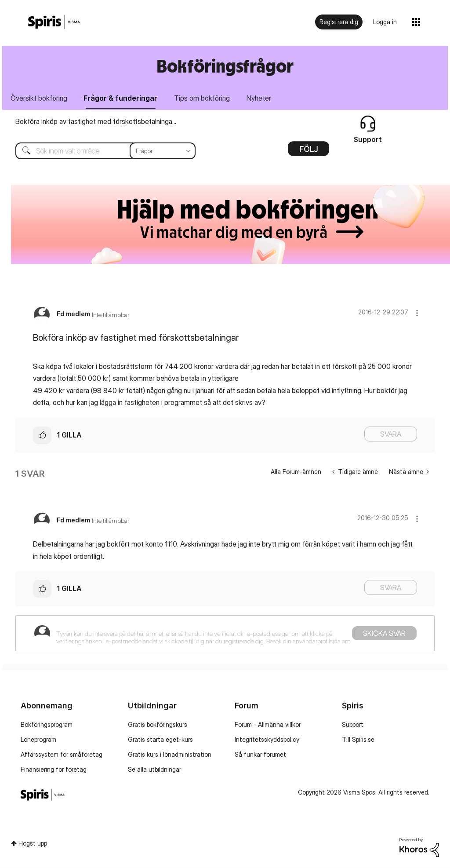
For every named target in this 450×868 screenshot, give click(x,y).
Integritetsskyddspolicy (267, 739)
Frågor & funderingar (121, 98)
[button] (417, 313)
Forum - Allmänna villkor (268, 724)
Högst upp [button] (33, 843)
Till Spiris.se (358, 739)
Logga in (385, 22)
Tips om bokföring (202, 98)
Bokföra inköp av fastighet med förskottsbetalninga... (96, 121)
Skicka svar (384, 634)
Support (353, 724)
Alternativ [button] (308, 152)
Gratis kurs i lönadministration (170, 754)
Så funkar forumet (260, 754)
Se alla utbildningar (154, 769)
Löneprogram (38, 739)
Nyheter (259, 98)
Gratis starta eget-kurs (160, 739)
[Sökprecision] (163, 151)
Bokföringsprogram (47, 724)
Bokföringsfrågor (225, 66)
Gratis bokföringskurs (158, 724)
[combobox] (99, 151)
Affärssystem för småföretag (62, 754)
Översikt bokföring (39, 98)
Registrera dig (339, 22)
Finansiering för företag (54, 769)
